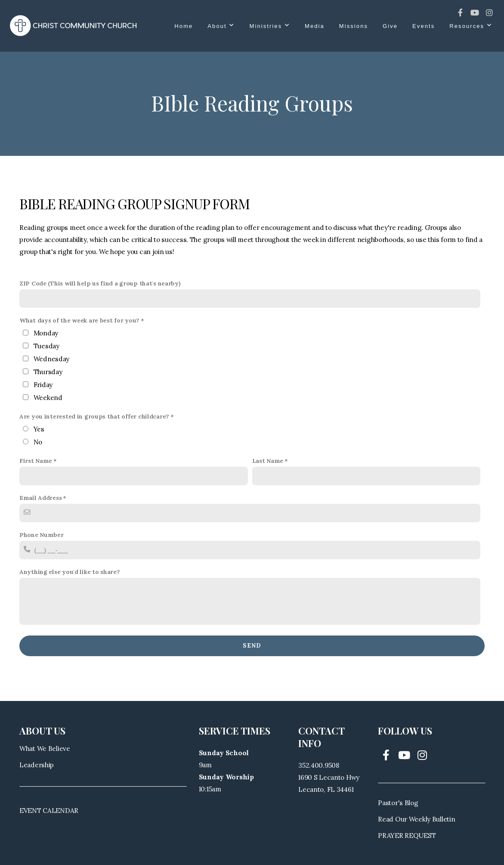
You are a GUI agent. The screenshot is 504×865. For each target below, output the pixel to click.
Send (252, 646)
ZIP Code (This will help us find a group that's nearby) (100, 283)
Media (315, 26)
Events (424, 26)
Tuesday (46, 346)
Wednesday (51, 359)
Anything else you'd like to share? (70, 572)
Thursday (48, 372)
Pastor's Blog (398, 803)
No (38, 442)
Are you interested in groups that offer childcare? (94, 416)
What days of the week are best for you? (79, 320)
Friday (43, 385)
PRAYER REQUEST (407, 836)
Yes (39, 429)
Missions (354, 26)
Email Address (40, 498)
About (221, 26)
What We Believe (45, 749)
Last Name (268, 461)
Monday (46, 333)
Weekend (48, 398)
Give (390, 26)
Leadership (37, 765)
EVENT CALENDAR (49, 811)
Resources (471, 26)
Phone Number (42, 535)
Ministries (270, 26)
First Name (36, 461)
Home (184, 26)
